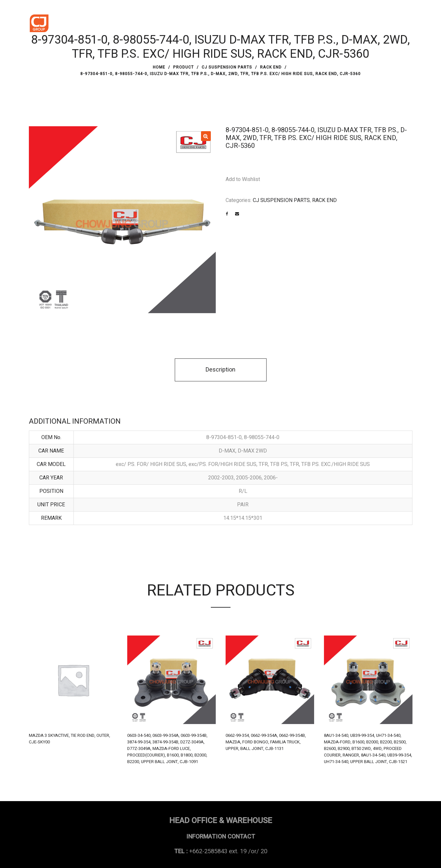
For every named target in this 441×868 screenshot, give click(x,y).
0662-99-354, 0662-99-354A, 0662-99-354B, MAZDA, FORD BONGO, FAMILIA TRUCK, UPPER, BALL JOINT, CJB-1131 (266, 742)
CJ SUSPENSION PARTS (227, 67)
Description (221, 370)
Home (159, 67)
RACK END (271, 67)
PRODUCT (183, 67)
